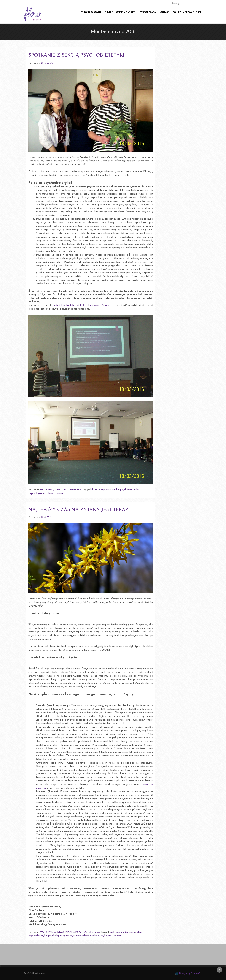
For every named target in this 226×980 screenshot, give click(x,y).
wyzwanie (75, 936)
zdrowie (86, 936)
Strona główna (91, 12)
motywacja (105, 490)
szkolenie (48, 493)
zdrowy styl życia (102, 936)
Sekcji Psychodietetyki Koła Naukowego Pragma (82, 305)
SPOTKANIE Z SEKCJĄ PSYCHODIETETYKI (76, 55)
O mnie (109, 12)
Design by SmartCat (189, 974)
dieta (94, 490)
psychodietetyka (129, 490)
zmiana (59, 493)
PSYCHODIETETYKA (69, 490)
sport (66, 936)
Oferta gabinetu (127, 12)
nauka (115, 490)
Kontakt (164, 12)
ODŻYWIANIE (66, 932)
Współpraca (148, 12)
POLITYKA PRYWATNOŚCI (187, 12)
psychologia (35, 493)
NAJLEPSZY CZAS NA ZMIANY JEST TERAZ (79, 510)
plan (139, 932)
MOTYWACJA (48, 490)
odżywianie (129, 932)
